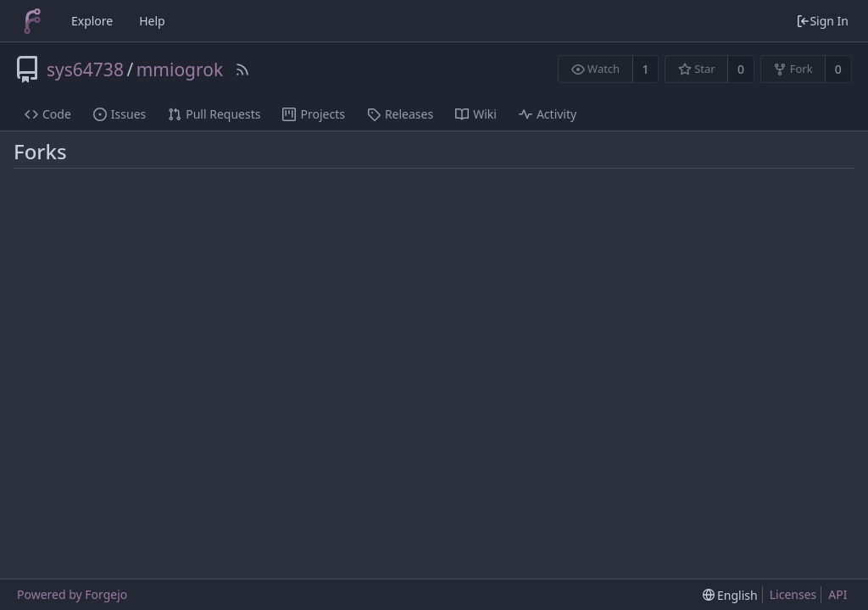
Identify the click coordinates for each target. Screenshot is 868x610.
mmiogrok (180, 69)
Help (152, 21)
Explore (92, 21)
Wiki (476, 114)
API (837, 594)
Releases (400, 114)
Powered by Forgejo (72, 594)
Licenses (793, 594)
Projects (313, 114)
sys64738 (85, 69)
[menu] (730, 595)
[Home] (32, 21)
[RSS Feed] (242, 69)
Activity (548, 114)
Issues (120, 114)
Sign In (822, 21)
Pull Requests (214, 114)
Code (48, 114)
